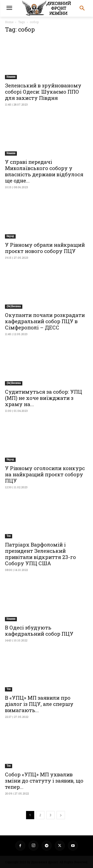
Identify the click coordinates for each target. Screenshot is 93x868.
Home (9, 22)
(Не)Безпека (14, 306)
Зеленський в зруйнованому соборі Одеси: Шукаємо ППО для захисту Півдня (43, 92)
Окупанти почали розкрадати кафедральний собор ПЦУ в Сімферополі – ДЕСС (45, 321)
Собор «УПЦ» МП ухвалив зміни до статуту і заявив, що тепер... (44, 781)
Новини (11, 77)
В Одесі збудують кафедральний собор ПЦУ (39, 631)
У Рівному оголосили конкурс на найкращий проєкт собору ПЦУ (45, 474)
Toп (9, 536)
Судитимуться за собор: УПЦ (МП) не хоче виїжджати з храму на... (44, 398)
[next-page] (61, 815)
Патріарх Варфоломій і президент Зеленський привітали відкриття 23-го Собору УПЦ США (40, 554)
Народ (10, 236)
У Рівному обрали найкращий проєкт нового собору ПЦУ (45, 248)
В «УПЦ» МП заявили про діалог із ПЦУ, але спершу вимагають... (39, 704)
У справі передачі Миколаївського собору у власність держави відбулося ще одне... (44, 171)
